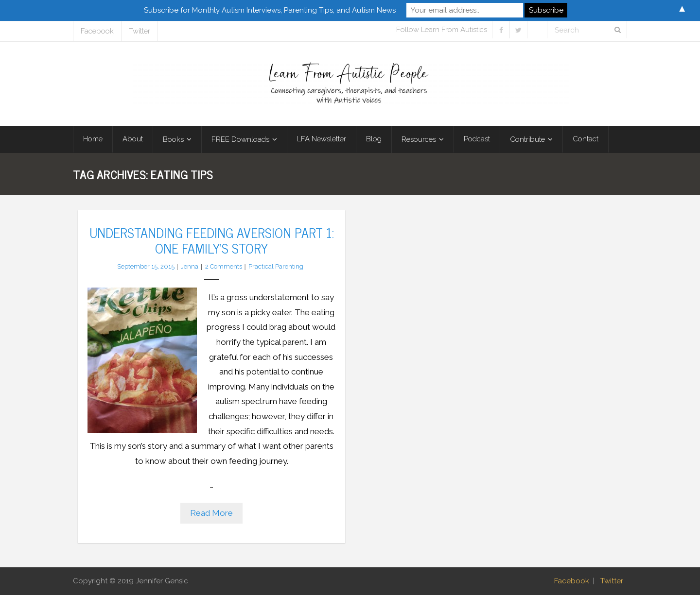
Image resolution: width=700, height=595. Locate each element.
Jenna (190, 266)
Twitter (140, 31)
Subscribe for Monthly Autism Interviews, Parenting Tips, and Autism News (270, 10)
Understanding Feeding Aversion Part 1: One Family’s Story (212, 240)
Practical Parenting (276, 266)
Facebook (97, 31)
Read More (211, 513)
